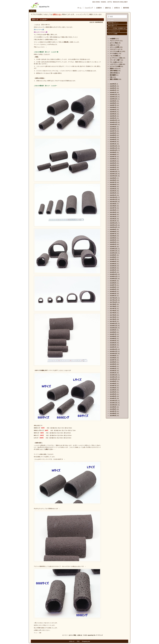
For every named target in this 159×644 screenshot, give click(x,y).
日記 (111, 77)
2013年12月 (113, 401)
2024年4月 (113, 137)
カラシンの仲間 (114, 47)
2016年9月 (113, 330)
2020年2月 (113, 244)
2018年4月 (113, 289)
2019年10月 (113, 253)
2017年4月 (113, 315)
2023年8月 (113, 155)
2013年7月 (113, 411)
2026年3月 (113, 88)
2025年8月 (113, 103)
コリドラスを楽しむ (116, 51)
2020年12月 (113, 223)
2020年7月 (113, 234)
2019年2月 (113, 270)
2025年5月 (113, 110)
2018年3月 (113, 291)
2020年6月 (113, 236)
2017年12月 (113, 298)
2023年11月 (113, 148)
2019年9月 (113, 255)
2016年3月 (113, 343)
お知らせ (80, 635)
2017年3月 (113, 317)
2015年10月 (113, 354)
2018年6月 (113, 287)
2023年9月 (113, 152)
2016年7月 (113, 334)
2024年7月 (113, 131)
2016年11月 (113, 326)
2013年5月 (113, 416)
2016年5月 (113, 339)
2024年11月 (113, 122)
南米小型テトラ (113, 26)
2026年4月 (113, 86)
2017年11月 (113, 300)
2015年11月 (113, 351)
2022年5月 (113, 187)
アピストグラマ (114, 41)
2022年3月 (113, 191)
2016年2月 (113, 345)
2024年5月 (113, 135)
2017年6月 (113, 311)
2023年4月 (113, 163)
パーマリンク (99, 635)
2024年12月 (113, 120)
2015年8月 (113, 358)
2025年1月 (113, 118)
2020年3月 (113, 242)
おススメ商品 (73, 635)
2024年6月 (113, 133)
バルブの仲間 (114, 56)
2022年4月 (113, 189)
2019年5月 (113, 264)
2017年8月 (113, 306)
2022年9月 (113, 178)
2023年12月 (113, 146)
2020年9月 (113, 229)
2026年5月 (113, 84)
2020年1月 (113, 247)
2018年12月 (113, 274)
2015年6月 (113, 362)
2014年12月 (113, 375)
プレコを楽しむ (114, 62)
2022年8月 (113, 180)
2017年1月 (113, 321)
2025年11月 (113, 97)
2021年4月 (113, 214)
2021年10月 (113, 202)
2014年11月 (113, 377)
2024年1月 (113, 144)
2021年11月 (113, 199)
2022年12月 (113, 172)
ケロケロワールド (115, 49)
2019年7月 (113, 259)
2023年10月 (113, 150)
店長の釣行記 (114, 73)
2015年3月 (113, 369)
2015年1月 (113, 373)
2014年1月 (113, 398)
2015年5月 (113, 364)
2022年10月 (113, 176)
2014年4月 (113, 392)
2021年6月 (113, 210)
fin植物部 (113, 39)
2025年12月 (113, 95)
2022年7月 (113, 182)
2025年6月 (113, 107)
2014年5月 (113, 390)
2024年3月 (113, 140)
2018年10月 (113, 279)
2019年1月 (113, 272)
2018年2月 (113, 294)
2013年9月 (113, 407)
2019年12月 (113, 249)
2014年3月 (113, 394)
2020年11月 (113, 225)
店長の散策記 (114, 71)
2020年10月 (113, 227)
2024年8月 (113, 129)
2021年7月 (113, 208)
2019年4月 (113, 266)
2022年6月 (113, 184)
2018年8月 (113, 283)
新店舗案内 (113, 75)
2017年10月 (113, 302)
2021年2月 (113, 219)
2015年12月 (113, 349)
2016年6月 (113, 336)
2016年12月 (113, 324)
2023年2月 (113, 167)
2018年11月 (113, 276)
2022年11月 (113, 174)
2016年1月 (113, 347)
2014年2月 (113, 396)
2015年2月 (113, 371)
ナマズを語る (114, 54)
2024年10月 (113, 125)
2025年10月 (113, 99)
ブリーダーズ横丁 (115, 60)
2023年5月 (113, 161)
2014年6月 (113, 388)
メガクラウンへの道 (116, 64)
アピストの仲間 (113, 34)
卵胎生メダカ (114, 69)
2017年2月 (113, 319)
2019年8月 (113, 257)
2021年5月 (113, 212)
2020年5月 (113, 238)
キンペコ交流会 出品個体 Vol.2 (117, 28)
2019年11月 (113, 251)
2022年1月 (113, 195)
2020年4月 (113, 240)
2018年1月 (113, 296)
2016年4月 (113, 341)
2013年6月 (113, 413)
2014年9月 (113, 381)
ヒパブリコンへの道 (116, 58)
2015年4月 (113, 366)
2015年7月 (113, 360)
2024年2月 (113, 142)
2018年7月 (113, 285)
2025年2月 (113, 116)
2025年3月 (113, 114)
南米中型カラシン (113, 23)
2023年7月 (113, 157)
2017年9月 (113, 304)
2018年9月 (113, 281)
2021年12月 (113, 197)
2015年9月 (113, 356)
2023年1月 (113, 170)
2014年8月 (113, 384)
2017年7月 (113, 309)
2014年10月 (113, 379)
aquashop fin (91, 635)
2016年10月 (113, 328)
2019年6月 (113, 261)
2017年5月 (113, 313)
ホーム (32, 11)
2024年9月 (113, 127)
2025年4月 (113, 112)
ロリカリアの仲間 (115, 66)
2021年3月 (113, 217)
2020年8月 (113, 232)
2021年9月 (113, 204)
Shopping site (86, 641)
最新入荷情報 (114, 79)
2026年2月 (113, 90)
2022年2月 (113, 193)
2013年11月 (113, 403)
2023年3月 (113, 165)
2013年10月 (113, 405)
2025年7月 (113, 105)
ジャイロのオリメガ (114, 31)
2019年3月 (113, 268)
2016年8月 (113, 332)
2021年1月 (113, 221)
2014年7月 (113, 386)
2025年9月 (113, 101)
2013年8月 (113, 409)
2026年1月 (113, 93)
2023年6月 (113, 159)
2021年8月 (113, 206)
